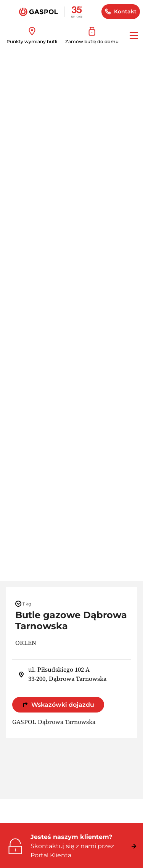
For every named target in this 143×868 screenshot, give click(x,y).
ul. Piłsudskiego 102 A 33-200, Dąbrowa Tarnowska (62, 674)
